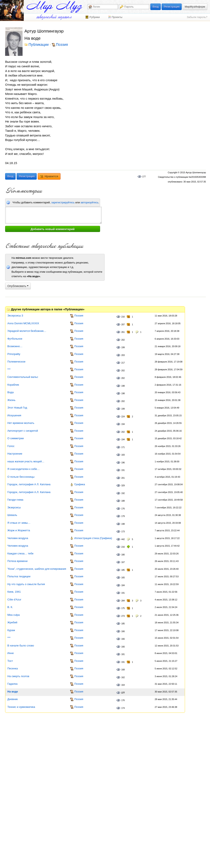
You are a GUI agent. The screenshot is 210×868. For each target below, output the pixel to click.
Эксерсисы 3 (15, 316)
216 (123, 317)
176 (123, 509)
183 (123, 455)
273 (123, 616)
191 (123, 470)
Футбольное (15, 339)
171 (123, 447)
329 (123, 486)
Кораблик (13, 385)
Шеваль (12, 515)
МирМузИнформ (195, 7)
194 (123, 424)
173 (123, 532)
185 (123, 570)
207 (123, 325)
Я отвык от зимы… (19, 523)
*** (9, 369)
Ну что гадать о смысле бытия (26, 584)
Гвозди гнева (15, 500)
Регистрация (172, 7)
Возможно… (15, 346)
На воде (13, 692)
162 (123, 677)
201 (123, 478)
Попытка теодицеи (19, 576)
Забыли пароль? (197, 17)
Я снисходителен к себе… (23, 469)
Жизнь (11, 400)
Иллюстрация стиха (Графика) (93, 538)
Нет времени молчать (21, 423)
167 (123, 562)
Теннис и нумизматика (21, 707)
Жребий (12, 622)
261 (123, 332)
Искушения (14, 415)
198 (123, 386)
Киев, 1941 (14, 592)
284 (123, 601)
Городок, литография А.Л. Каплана (29, 492)
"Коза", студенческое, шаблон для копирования (37, 569)
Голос (11, 446)
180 (123, 555)
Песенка (13, 668)
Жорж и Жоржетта (19, 530)
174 (123, 708)
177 (144, 177)
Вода (10, 392)
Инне (11, 653)
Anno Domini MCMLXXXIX (23, 323)
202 (123, 340)
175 (123, 608)
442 (123, 539)
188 (123, 501)
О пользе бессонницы (21, 477)
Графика (80, 484)
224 (123, 417)
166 (123, 631)
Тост (10, 661)
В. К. (10, 607)
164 (123, 685)
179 (123, 516)
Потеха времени (17, 561)
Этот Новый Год (17, 408)
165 (123, 578)
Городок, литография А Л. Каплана (29, 484)
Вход (156, 7)
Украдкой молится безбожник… (27, 331)
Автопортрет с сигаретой (23, 431)
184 (123, 585)
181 (123, 654)
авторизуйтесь (90, 202)
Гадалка (12, 684)
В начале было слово (21, 646)
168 (123, 670)
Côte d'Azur (14, 599)
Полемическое (16, 362)
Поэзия (62, 45)
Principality (14, 354)
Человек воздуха (18, 538)
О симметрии (16, 438)
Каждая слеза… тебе (20, 553)
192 (123, 493)
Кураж (11, 630)
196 (123, 463)
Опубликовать (18, 286)
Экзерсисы (14, 507)
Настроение (15, 454)
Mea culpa (14, 615)
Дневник (13, 699)
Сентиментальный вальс (23, 377)
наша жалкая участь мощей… (26, 461)
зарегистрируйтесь (63, 202)
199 (123, 347)
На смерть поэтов (18, 676)
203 (123, 355)
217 (123, 363)
